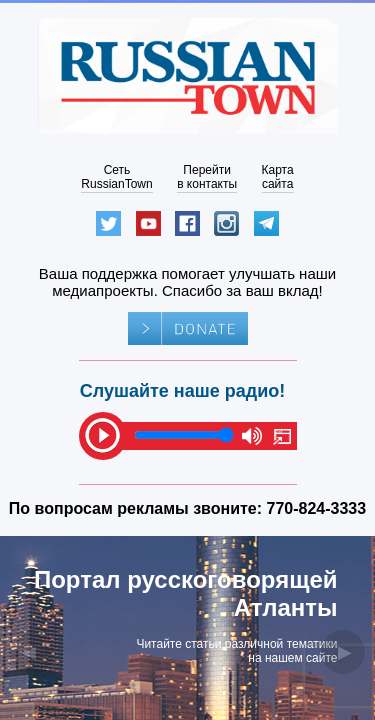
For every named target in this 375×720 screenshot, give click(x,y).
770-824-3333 (317, 508)
